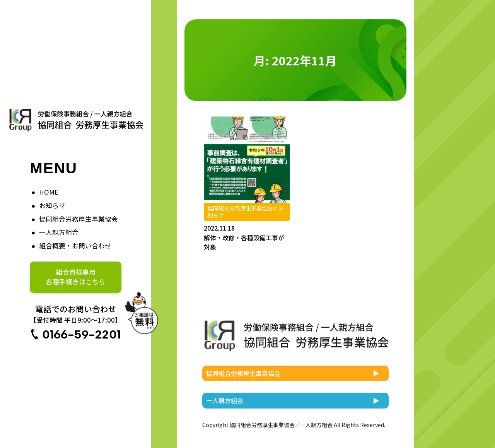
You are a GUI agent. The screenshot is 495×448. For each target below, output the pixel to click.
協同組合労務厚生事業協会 (79, 219)
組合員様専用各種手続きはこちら (76, 277)
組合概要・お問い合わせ (75, 246)
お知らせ (52, 205)
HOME (49, 192)
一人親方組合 (59, 232)
